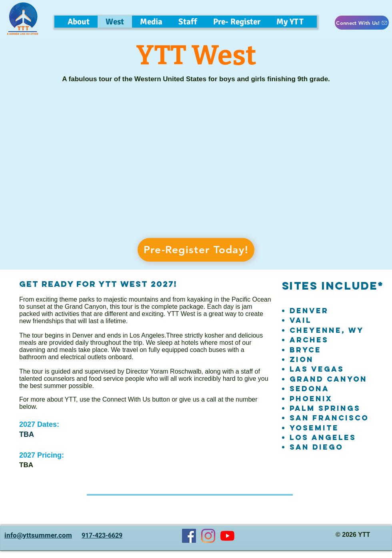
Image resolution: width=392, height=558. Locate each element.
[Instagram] (208, 536)
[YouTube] (227, 536)
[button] (188, 22)
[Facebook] (189, 536)
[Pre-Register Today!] (196, 250)
